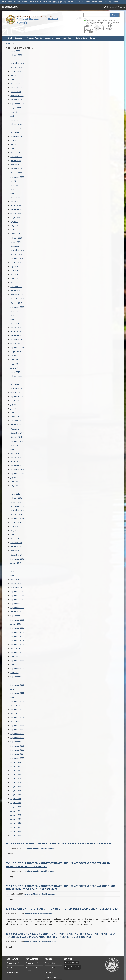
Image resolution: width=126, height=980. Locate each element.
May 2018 (14, 355)
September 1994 (17, 692)
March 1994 (15, 696)
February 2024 (16, 115)
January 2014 (16, 538)
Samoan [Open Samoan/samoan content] (80, 2)
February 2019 (16, 318)
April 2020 (14, 270)
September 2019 (17, 298)
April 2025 (14, 71)
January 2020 (16, 282)
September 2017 (17, 388)
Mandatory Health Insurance (44, 840)
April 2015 (14, 481)
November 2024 (17, 91)
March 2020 (15, 274)
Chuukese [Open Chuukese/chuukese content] (17, 2)
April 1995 (14, 688)
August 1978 (16, 774)
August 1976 (16, 782)
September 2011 (17, 587)
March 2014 (15, 530)
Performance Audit (48, 933)
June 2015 (14, 473)
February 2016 (16, 448)
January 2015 (16, 493)
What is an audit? (13, 954)
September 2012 (17, 583)
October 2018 (16, 335)
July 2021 (14, 213)
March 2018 (15, 363)
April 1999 (14, 656)
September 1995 (17, 684)
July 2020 (14, 258)
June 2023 (14, 132)
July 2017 (14, 396)
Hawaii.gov (10, 7)
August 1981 (16, 761)
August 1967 (16, 818)
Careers (93, 29)
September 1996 (17, 676)
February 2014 (16, 534)
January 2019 (16, 323)
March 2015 (15, 485)
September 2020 (17, 249)
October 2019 (16, 294)
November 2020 (17, 241)
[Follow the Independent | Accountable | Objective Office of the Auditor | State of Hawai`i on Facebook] (88, 20)
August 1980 (16, 765)
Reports (18, 29)
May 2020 (14, 266)
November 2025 (17, 54)
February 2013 (16, 574)
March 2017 (15, 408)
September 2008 (17, 599)
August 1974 (16, 790)
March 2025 (15, 75)
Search (115, 15)
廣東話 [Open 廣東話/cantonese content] (10, 2)
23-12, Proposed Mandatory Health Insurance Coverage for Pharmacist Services (59, 835)
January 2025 (16, 83)
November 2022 (17, 160)
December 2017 (17, 375)
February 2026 (16, 46)
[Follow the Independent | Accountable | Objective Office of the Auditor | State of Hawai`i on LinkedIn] (95, 20)
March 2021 (15, 225)
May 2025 (14, 67)
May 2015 (14, 477)
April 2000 (14, 648)
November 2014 (17, 501)
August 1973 (16, 794)
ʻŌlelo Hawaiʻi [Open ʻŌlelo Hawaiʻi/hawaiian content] (40, 2)
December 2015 (17, 457)
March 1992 (15, 713)
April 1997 (14, 672)
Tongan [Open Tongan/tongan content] (101, 2)
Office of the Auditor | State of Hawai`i (37, 21)
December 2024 (17, 87)
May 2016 (14, 436)
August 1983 (16, 753)
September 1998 (17, 660)
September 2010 (17, 591)
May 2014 (14, 522)
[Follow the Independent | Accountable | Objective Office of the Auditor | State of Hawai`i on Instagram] (92, 20)
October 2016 (16, 428)
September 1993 (17, 700)
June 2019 (14, 302)
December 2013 (17, 542)
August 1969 (16, 810)
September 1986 (17, 737)
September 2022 (17, 168)
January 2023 (16, 152)
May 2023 (14, 136)
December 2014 (17, 497)
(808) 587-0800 (73, 953)
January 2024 (16, 119)
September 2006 (17, 611)
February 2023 (16, 148)
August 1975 (16, 786)
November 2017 (17, 379)
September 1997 (17, 668)
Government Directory (116, 7)
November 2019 (17, 290)
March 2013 (15, 570)
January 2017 (16, 416)
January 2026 (16, 50)
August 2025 (16, 63)
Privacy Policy (49, 964)
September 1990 (17, 721)
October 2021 (16, 205)
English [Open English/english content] (4, 2)
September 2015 (17, 465)
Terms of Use (50, 954)
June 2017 (14, 400)
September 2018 (17, 339)
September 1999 (17, 652)
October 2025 (16, 58)
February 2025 (16, 79)
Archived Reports (34, 29)
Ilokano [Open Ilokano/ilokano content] (48, 2)
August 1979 (16, 769)
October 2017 (16, 383)
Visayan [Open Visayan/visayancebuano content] (115, 2)
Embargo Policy (50, 968)
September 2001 (17, 635)
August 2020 (16, 253)
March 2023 (15, 144)
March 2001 (15, 639)
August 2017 (16, 392)
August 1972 (16, 798)
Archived (29, 840)
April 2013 (14, 566)
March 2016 (15, 444)
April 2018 (14, 359)
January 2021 (16, 233)
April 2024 (14, 107)
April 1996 (14, 680)
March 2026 (15, 42)
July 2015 (14, 469)
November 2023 (17, 128)
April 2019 (14, 310)
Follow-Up (36, 933)
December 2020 (17, 237)
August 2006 (16, 615)
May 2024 (14, 103)
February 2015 (16, 489)
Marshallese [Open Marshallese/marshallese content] (72, 2)
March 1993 (15, 704)
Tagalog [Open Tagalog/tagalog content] (94, 2)
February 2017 (16, 412)
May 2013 (14, 562)
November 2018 (17, 331)
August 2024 (16, 99)
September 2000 (17, 643)
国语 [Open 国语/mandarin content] (65, 2)
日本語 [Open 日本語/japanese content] (55, 2)
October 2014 (16, 505)
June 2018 (14, 351)
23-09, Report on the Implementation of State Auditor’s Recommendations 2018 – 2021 (62, 900)
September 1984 (17, 745)
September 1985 (17, 741)
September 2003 (17, 627)
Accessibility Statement (53, 959)
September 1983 (17, 749)
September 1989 (17, 725)
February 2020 (16, 278)
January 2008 (16, 603)
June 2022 (14, 176)
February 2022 (16, 193)
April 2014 (14, 526)
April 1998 (14, 664)
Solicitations (81, 29)
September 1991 (17, 717)
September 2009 (17, 595)
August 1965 (16, 826)
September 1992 (17, 708)
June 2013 (14, 558)
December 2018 (17, 327)
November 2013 (17, 546)
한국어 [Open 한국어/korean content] (60, 2)
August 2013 (16, 554)
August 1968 (16, 814)
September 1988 (17, 729)
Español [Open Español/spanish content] (87, 2)
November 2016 (17, 424)
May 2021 (14, 217)
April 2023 (14, 140)
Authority (49, 29)
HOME (9, 29)
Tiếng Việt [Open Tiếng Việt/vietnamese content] (108, 2)
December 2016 (17, 420)
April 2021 (14, 221)
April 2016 (14, 440)
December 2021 (17, 201)
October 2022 (16, 164)
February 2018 (16, 367)
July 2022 (14, 172)
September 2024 (17, 95)
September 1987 (17, 733)
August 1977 (16, 778)
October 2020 (16, 245)
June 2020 (14, 262)
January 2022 (16, 197)
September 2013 (17, 550)
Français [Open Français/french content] (24, 2)
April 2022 (14, 184)
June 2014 (14, 518)
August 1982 (16, 757)
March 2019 (15, 314)
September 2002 (17, 631)
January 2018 (16, 371)
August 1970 (16, 806)
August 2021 (16, 209)
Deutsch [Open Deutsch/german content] (31, 2)
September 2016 (17, 432)
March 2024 (15, 111)
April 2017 (14, 404)
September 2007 (17, 607)
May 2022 (14, 180)
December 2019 (17, 286)
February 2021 (16, 229)
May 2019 (14, 306)
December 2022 (17, 156)
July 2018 (14, 347)
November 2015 (17, 461)
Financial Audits (12, 964)
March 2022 (15, 188)
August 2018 (16, 343)
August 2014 (16, 513)
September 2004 (17, 623)
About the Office (63, 29)
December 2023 (17, 123)
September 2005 (17, 619)
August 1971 (16, 802)
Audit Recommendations (42, 905)
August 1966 (16, 822)
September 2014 (17, 509)
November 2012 (17, 578)
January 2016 (16, 453)
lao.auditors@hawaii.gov (74, 958)
